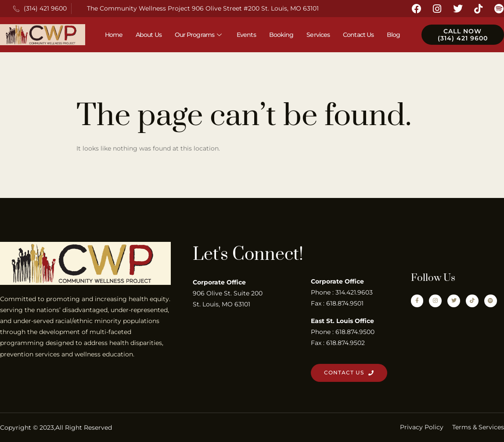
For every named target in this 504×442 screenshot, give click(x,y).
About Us (149, 35)
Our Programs (199, 35)
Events (246, 35)
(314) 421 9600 (40, 8)
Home (114, 35)
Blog (393, 35)
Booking (281, 35)
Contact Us (358, 35)
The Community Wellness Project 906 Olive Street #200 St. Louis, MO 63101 (203, 8)
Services (318, 35)
